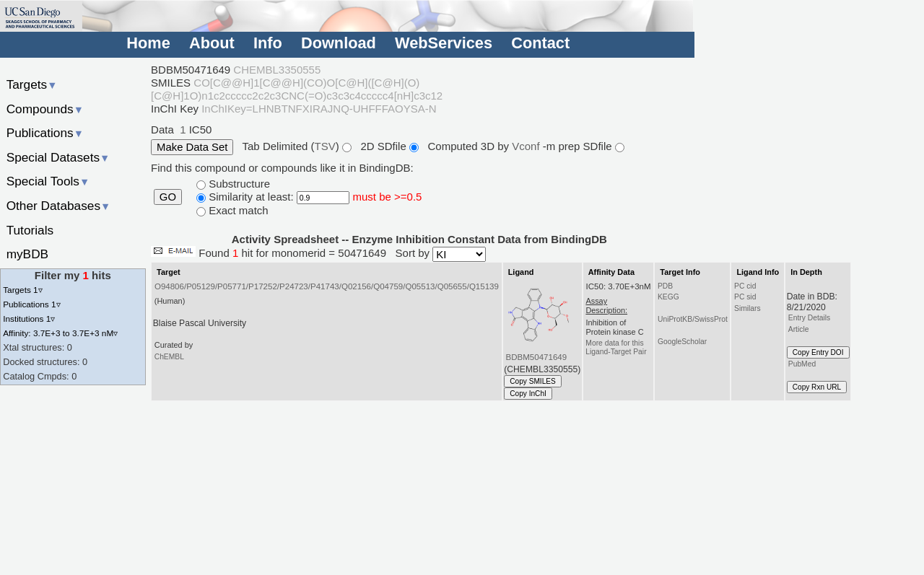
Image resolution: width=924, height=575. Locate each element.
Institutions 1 (29, 319)
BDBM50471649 (537, 357)
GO (168, 197)
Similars (748, 308)
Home (148, 43)
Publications (45, 133)
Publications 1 (31, 304)
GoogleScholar (682, 342)
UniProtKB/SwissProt (693, 319)
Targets (32, 84)
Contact (540, 43)
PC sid (745, 297)
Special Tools (48, 181)
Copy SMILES (533, 381)
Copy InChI (528, 394)
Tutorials (30, 230)
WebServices (444, 43)
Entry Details (809, 318)
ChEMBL (169, 357)
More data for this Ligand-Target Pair (616, 347)
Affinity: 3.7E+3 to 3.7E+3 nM (60, 333)
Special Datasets (58, 157)
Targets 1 (22, 290)
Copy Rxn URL (817, 387)
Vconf (527, 146)
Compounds (45, 109)
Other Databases (59, 206)
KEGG (668, 297)
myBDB (27, 254)
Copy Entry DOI (818, 352)
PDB (665, 286)
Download (339, 43)
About (212, 43)
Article (799, 329)
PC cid (745, 286)
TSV (325, 146)
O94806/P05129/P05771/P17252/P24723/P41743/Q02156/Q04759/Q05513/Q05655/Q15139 (327, 286)
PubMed (802, 364)
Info (268, 43)
